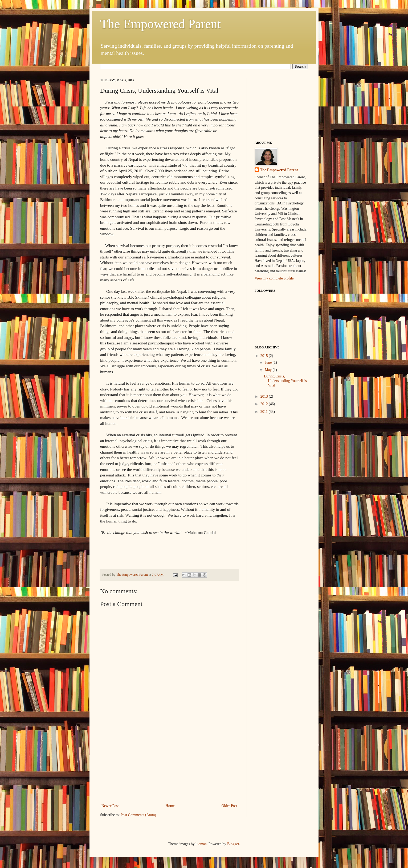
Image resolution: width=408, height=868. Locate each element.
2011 (265, 412)
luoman (201, 844)
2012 (265, 404)
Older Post (230, 806)
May (269, 370)
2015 (265, 356)
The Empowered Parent (160, 24)
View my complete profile (274, 278)
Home (170, 806)
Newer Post (110, 806)
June (269, 362)
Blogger (233, 844)
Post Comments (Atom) (138, 815)
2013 (265, 396)
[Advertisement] (169, 763)
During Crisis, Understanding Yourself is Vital (285, 381)
